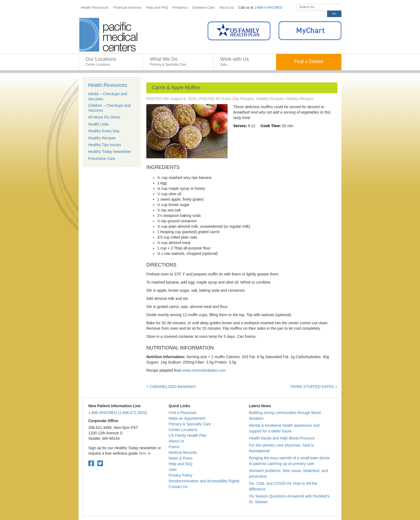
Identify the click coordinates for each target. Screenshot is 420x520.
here (145, 453)
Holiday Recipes (300, 99)
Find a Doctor (309, 62)
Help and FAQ (180, 464)
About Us (176, 441)
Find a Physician (182, 413)
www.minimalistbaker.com (204, 370)
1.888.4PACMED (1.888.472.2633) (118, 413)
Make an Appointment (187, 418)
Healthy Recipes (270, 99)
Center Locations (183, 430)
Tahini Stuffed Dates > (314, 387)
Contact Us (178, 487)
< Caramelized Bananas (171, 387)
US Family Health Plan (188, 435)
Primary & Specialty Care (190, 424)
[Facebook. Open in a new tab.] (91, 463)
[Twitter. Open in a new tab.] (100, 463)
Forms (174, 447)
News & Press (180, 458)
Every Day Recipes (238, 99)
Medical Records (183, 452)
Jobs (173, 470)
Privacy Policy (180, 475)
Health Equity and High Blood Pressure (282, 438)
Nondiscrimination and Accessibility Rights (204, 481)
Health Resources (107, 85)
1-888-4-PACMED (268, 7)
